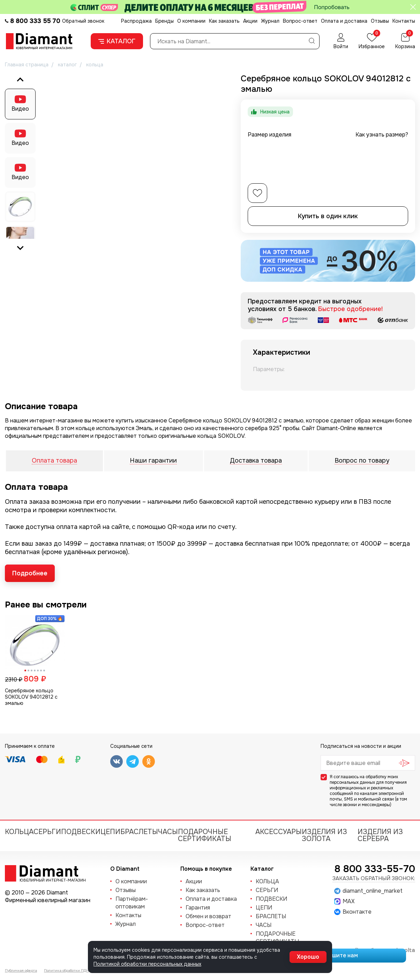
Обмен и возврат (208, 916)
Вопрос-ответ (300, 21)
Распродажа (136, 21)
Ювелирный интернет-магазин (49, 880)
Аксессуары (279, 832)
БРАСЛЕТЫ (139, 832)
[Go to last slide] (20, 80)
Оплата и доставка (344, 21)
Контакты (404, 21)
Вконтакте (353, 912)
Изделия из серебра (380, 835)
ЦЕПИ (110, 832)
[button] (20, 207)
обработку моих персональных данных (364, 780)
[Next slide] (20, 248)
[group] (133, 164)
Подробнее (30, 573)
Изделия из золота (324, 835)
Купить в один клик (328, 216)
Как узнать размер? (382, 135)
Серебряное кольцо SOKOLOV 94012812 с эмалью (31, 697)
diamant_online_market (368, 891)
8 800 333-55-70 (375, 869)
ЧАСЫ (168, 832)
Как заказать (224, 21)
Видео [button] (20, 109)
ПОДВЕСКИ (81, 832)
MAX (344, 901)
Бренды (164, 21)
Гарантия (198, 908)
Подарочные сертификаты (205, 835)
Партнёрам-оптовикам (132, 903)
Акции (250, 21)
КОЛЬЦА (19, 832)
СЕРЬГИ (47, 832)
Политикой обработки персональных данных (147, 964)
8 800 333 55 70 (35, 21)
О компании (191, 21)
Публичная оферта (21, 970)
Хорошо (308, 957)
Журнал (270, 21)
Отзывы (380, 21)
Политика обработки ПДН (66, 970)
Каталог (117, 41)
